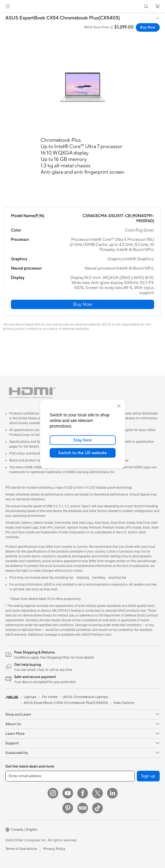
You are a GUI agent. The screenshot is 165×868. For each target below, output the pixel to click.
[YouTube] (68, 793)
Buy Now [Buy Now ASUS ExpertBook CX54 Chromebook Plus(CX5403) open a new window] (148, 27)
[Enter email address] (70, 776)
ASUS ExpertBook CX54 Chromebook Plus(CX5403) (63, 18)
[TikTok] (98, 808)
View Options (124, 703)
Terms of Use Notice (21, 849)
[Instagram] (53, 793)
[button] (8, 6)
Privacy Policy (54, 849)
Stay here (82, 440)
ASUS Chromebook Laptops (86, 697)
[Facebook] (83, 793)
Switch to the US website (82, 453)
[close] (119, 406)
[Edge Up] (83, 808)
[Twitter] (98, 793)
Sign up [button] (148, 776)
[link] (82, 7)
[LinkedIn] (112, 793)
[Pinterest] (68, 808)
